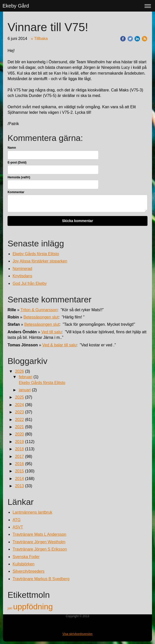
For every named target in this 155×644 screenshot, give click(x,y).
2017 (20, 457)
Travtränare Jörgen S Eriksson (40, 549)
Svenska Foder (26, 557)
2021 (20, 427)
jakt (10, 608)
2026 (20, 371)
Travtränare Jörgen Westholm (39, 542)
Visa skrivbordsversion (77, 634)
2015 (20, 471)
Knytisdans (22, 276)
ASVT (18, 527)
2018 (20, 449)
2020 (20, 434)
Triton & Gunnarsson (39, 310)
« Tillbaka (39, 39)
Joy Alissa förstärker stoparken (40, 261)
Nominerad (22, 269)
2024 (20, 405)
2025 (20, 397)
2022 (20, 420)
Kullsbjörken (23, 564)
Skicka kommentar (77, 221)
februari (26, 377)
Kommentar (16, 192)
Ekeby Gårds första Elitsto (36, 254)
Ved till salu (51, 332)
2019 (20, 442)
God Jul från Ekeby (30, 283)
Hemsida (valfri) (19, 177)
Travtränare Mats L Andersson (39, 534)
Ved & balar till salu (59, 345)
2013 (20, 486)
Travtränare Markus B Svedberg (41, 579)
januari (25, 390)
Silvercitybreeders (28, 571)
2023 (20, 412)
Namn (12, 148)
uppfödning (33, 607)
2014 (20, 479)
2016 (20, 464)
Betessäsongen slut (41, 317)
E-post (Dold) (17, 163)
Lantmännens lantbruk (32, 512)
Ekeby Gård (16, 6)
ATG (17, 520)
